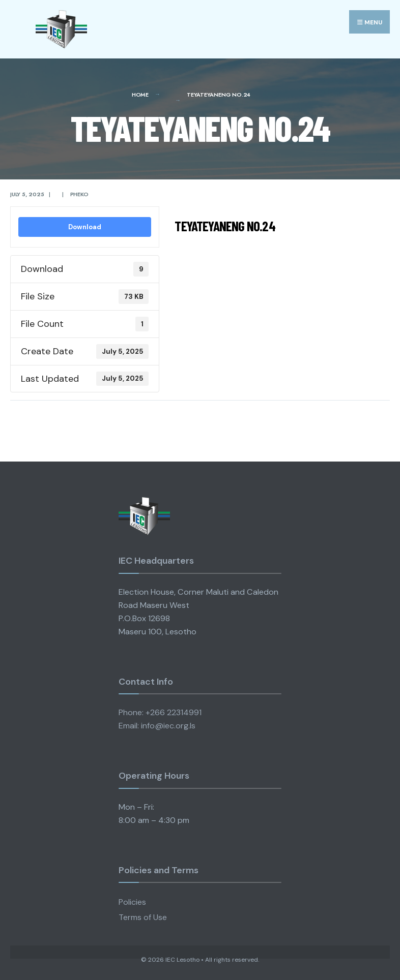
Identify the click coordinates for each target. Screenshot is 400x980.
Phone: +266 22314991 (160, 712)
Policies (132, 902)
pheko (79, 194)
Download (85, 227)
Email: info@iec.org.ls (157, 726)
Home (140, 95)
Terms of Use (143, 917)
